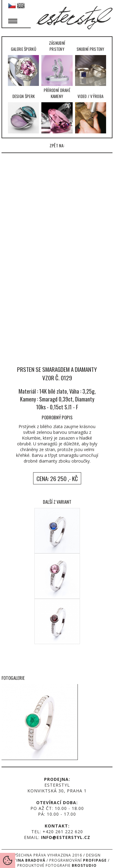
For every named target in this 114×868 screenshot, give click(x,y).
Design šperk (23, 113)
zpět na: (57, 145)
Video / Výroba (91, 113)
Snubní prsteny (91, 66)
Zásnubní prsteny (57, 63)
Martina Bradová (25, 860)
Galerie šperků (23, 66)
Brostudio (84, 865)
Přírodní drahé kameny (57, 110)
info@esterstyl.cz (66, 837)
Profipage (95, 860)
